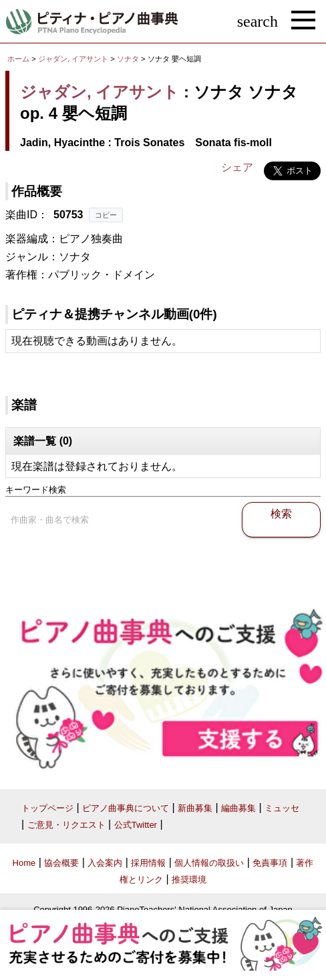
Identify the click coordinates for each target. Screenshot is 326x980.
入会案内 (105, 863)
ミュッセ (282, 808)
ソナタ (129, 59)
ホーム (18, 59)
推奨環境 (189, 880)
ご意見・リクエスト (66, 825)
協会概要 (61, 863)
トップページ (47, 808)
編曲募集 (238, 808)
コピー (106, 215)
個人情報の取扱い (209, 863)
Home (24, 863)
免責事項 (270, 863)
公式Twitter (136, 825)
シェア (237, 167)
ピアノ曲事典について (126, 808)
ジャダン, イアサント (73, 59)
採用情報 (148, 863)
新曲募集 (195, 808)
